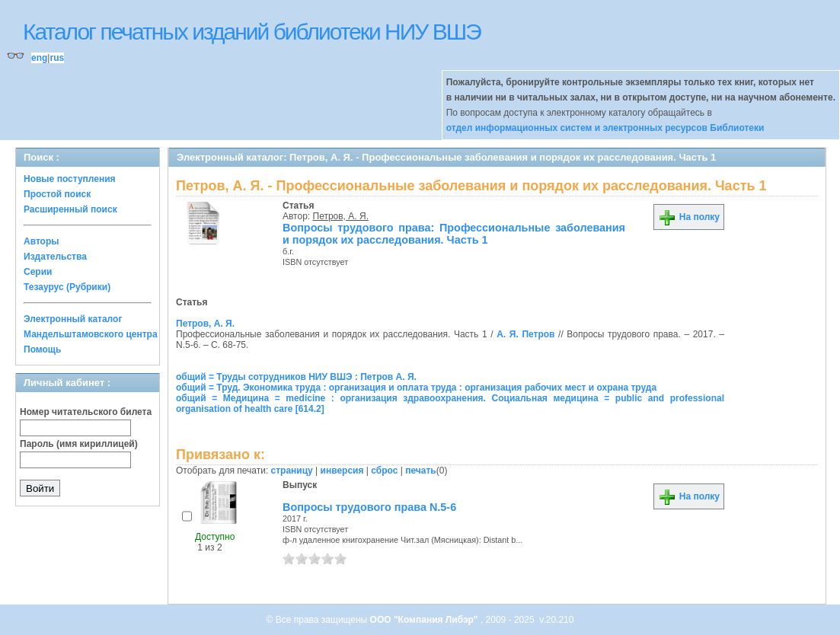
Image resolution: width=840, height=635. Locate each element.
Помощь (42, 349)
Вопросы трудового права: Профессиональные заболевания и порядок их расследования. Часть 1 (454, 234)
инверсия (342, 471)
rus (57, 58)
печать (421, 471)
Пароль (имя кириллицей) (79, 444)
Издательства (55, 257)
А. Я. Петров (525, 334)
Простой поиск (57, 194)
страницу (292, 471)
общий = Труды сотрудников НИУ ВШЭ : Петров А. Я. (296, 377)
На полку (689, 217)
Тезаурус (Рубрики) (67, 287)
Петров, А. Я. (341, 216)
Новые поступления (70, 179)
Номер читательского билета (86, 412)
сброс (384, 471)
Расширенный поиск (70, 209)
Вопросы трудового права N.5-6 (369, 507)
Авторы (42, 241)
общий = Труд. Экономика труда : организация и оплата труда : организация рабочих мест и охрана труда (416, 388)
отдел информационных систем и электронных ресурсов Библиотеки (605, 128)
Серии (38, 272)
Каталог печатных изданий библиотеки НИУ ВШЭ (252, 32)
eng (39, 58)
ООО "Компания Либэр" (425, 620)
